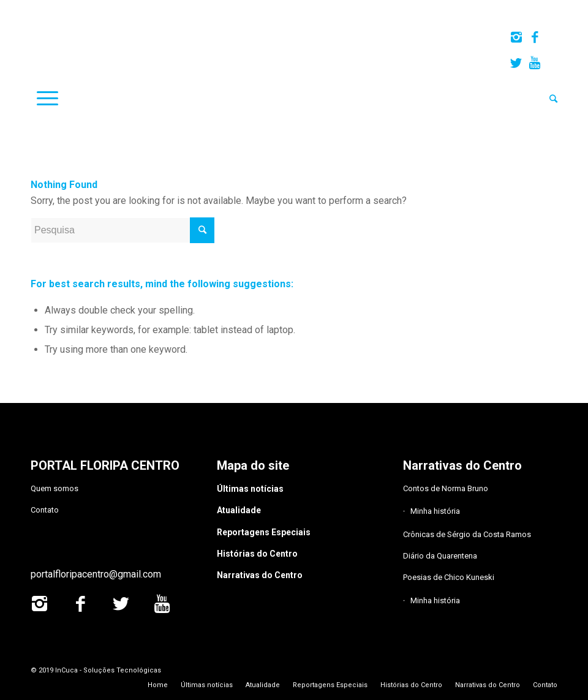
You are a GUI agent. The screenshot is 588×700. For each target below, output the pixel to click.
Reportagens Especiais (264, 532)
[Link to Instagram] (516, 37)
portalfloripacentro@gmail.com (96, 574)
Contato (45, 510)
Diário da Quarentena (440, 556)
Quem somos (55, 488)
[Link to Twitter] (516, 63)
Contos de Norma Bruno (446, 488)
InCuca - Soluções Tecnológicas (108, 670)
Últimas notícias (250, 489)
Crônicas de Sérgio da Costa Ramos (467, 534)
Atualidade (239, 510)
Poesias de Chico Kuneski (449, 577)
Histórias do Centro (257, 554)
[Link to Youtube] (535, 63)
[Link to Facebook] (534, 37)
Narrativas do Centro (260, 575)
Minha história (435, 511)
